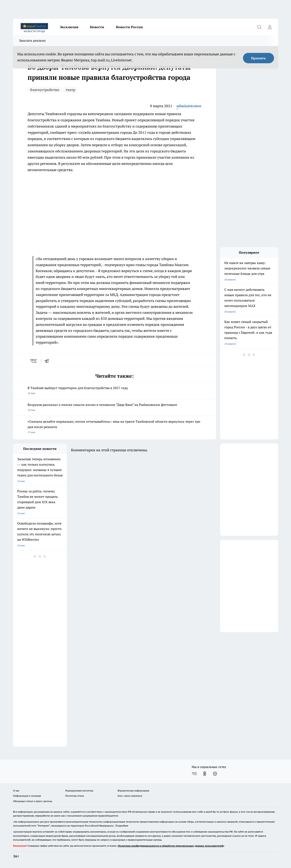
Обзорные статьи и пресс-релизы (33, 801)
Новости (97, 27)
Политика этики (75, 796)
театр (70, 90)
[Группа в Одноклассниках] (205, 774)
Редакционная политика (79, 791)
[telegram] (48, 361)
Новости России (129, 27)
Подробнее (122, 826)
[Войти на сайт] (270, 27)
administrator (189, 106)
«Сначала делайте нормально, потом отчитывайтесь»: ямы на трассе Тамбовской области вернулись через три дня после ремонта (115, 427)
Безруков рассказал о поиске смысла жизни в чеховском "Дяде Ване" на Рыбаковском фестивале (115, 408)
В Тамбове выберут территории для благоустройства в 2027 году (115, 391)
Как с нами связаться (130, 796)
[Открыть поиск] (260, 27)
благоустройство (45, 90)
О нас (16, 791)
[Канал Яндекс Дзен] (215, 774)
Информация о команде (27, 796)
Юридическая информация (133, 791)
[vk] (34, 361)
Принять (258, 58)
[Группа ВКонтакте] (194, 774)
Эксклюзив (69, 27)
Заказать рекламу (33, 41)
